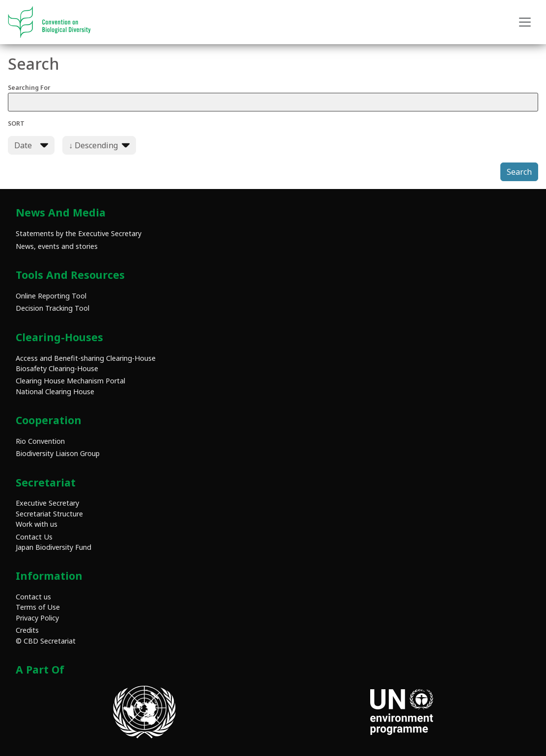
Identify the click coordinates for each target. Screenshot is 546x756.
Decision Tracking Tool (53, 308)
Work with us (37, 524)
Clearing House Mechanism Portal (70, 381)
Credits (27, 630)
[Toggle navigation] (525, 22)
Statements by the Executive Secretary (79, 233)
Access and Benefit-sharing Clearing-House (86, 358)
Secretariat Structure (49, 514)
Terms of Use (38, 607)
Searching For (273, 97)
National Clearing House (55, 391)
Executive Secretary (47, 503)
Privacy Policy (37, 618)
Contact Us (34, 537)
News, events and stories (57, 246)
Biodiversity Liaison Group (58, 453)
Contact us (33, 597)
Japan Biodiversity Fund (54, 547)
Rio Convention (40, 441)
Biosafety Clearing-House (57, 368)
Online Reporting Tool (51, 296)
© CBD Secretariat (46, 641)
